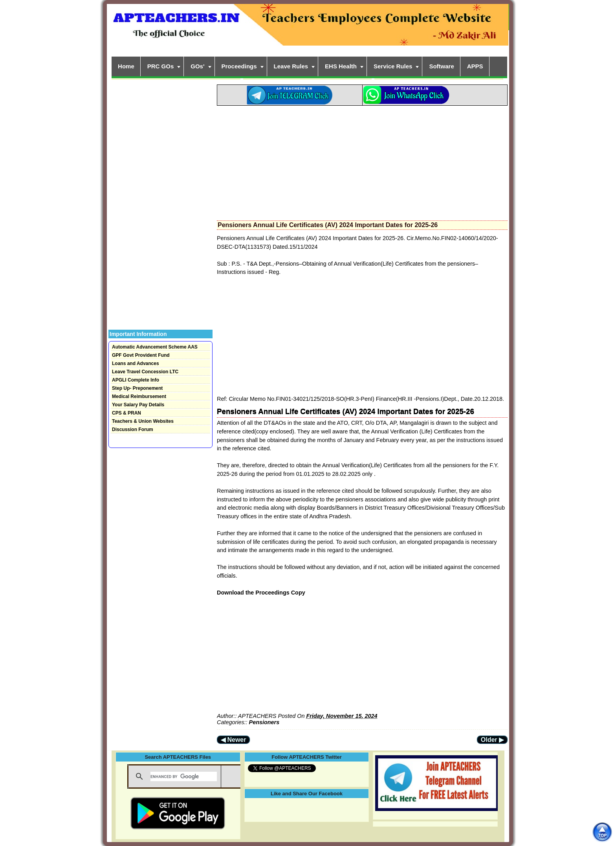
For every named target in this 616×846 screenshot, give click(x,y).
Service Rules (393, 66)
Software (441, 66)
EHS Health (341, 66)
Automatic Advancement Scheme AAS (155, 347)
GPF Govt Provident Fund (141, 355)
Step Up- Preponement (137, 388)
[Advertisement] (362, 161)
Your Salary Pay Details (138, 405)
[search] (184, 776)
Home (126, 66)
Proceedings (239, 66)
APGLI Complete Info (136, 380)
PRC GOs (161, 66)
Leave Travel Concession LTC (145, 372)
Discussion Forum (133, 429)
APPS (475, 66)
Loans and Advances (136, 363)
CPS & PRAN (126, 413)
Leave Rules (291, 66)
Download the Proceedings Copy (261, 593)
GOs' (197, 66)
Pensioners (264, 722)
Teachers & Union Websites (143, 421)
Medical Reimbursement (139, 396)
